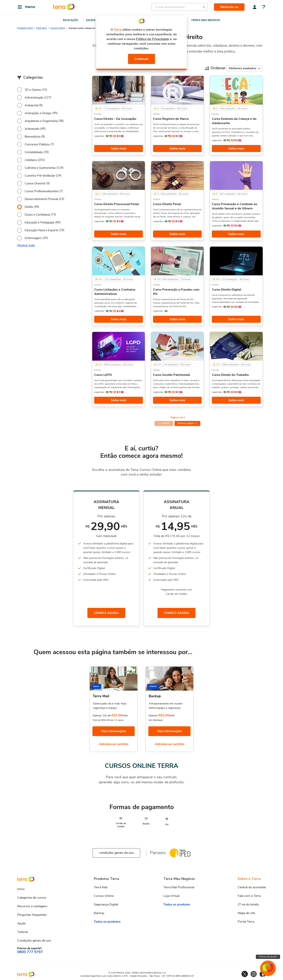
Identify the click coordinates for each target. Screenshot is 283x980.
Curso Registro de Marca (171, 119)
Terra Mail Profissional (179, 888)
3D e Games (33, 90)
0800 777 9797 (30, 953)
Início (21, 889)
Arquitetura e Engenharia (41, 121)
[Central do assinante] (255, 7)
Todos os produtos (107, 922)
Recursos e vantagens (32, 907)
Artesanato (32, 129)
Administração (34, 98)
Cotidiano (31, 160)
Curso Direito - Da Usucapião (115, 119)
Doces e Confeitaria (37, 215)
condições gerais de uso (116, 853)
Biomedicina (33, 137)
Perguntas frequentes (32, 915)
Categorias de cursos (32, 898)
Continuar (141, 59)
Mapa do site (246, 914)
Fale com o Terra (249, 896)
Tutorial (22, 932)
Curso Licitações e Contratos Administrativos (115, 292)
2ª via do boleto (248, 905)
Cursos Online (58, 28)
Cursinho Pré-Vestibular (40, 176)
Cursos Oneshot (35, 183)
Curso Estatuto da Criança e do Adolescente (234, 121)
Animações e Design (38, 113)
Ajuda (21, 924)
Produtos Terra (25, 28)
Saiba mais (119, 149)
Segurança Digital (106, 905)
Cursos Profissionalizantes (42, 191)
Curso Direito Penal (167, 204)
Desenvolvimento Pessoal (41, 199)
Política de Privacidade (152, 39)
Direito (29, 207)
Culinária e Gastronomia (40, 168)
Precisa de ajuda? (268, 957)
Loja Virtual (171, 896)
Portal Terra (246, 922)
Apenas (153, 716)
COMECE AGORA (106, 613)
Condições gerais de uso (34, 941)
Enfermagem (33, 238)
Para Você (41, 28)
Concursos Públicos (37, 144)
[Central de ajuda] (264, 7)
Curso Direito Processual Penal (116, 204)
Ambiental (31, 105)
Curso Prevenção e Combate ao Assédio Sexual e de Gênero (235, 206)
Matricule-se (229, 7)
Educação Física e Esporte (41, 230)
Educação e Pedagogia (39, 222)
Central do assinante (252, 888)
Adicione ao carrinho (114, 745)
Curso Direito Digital (227, 290)
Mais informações (114, 732)
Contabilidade (34, 152)
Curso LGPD (103, 375)
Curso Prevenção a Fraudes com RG (176, 292)
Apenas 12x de (102, 716)
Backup (99, 914)
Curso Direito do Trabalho (230, 375)
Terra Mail (101, 888)
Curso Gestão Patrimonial (172, 375)
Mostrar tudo (26, 245)
